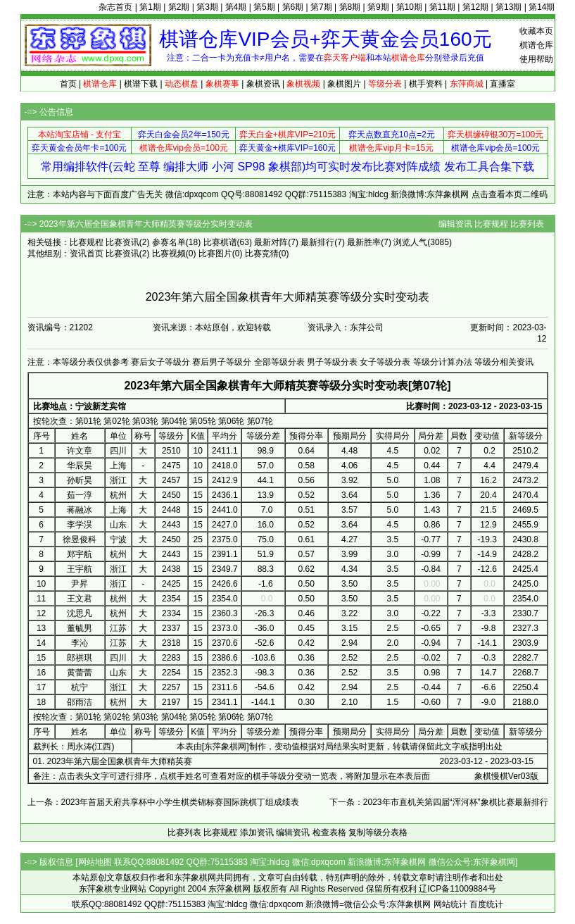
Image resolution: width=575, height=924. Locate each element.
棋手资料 (426, 84)
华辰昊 (80, 466)
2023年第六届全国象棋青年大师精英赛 (120, 761)
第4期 (236, 7)
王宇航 (80, 569)
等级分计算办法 (443, 362)
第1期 (150, 7)
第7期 (321, 7)
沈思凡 (80, 613)
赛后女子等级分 (160, 362)
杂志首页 (115, 7)
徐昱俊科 (80, 539)
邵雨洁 (80, 702)
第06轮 (231, 421)
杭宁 (80, 687)
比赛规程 (491, 224)
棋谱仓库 (536, 45)
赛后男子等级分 (222, 362)
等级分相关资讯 (504, 362)
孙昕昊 (80, 480)
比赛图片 (215, 254)
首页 (68, 84)
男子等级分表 (332, 362)
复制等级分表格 (378, 832)
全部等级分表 (279, 362)
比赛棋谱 (220, 242)
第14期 (542, 7)
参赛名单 (169, 242)
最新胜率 (364, 242)
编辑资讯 (455, 224)
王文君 (80, 599)
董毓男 (80, 628)
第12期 (475, 7)
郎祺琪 (80, 658)
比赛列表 (527, 224)
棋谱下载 (141, 84)
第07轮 (260, 421)
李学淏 (80, 525)
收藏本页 (536, 31)
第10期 (409, 7)
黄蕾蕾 (80, 673)
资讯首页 (87, 254)
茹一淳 (80, 495)
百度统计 (486, 904)
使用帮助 (536, 59)
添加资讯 (257, 832)
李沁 (80, 643)
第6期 (293, 7)
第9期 (378, 7)
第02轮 (116, 421)
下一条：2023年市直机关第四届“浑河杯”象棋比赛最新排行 (439, 802)
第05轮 (202, 421)
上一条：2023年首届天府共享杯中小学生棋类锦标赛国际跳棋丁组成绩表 (164, 802)
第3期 (207, 7)
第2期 (179, 7)
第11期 (442, 7)
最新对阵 (271, 242)
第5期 (264, 7)
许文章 (80, 451)
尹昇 (80, 584)
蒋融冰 (80, 510)
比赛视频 (169, 254)
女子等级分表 (385, 362)
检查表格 (329, 832)
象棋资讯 (263, 84)
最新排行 (317, 242)
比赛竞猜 (262, 254)
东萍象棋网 (225, 747)
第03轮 (145, 421)
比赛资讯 (122, 242)
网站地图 (95, 862)
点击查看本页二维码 (510, 194)
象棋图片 (344, 84)
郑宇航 (80, 554)
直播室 (503, 84)
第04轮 (174, 421)
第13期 (508, 7)
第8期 (350, 7)
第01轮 (88, 421)
